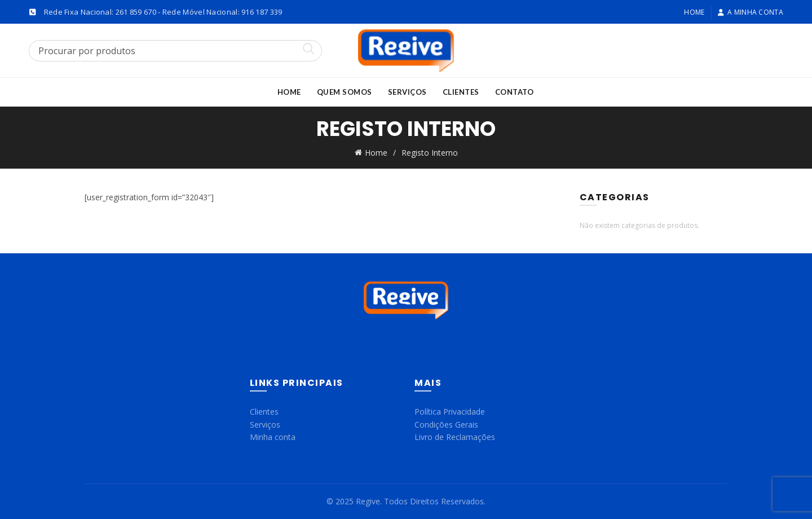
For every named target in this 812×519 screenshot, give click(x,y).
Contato (515, 92)
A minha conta (750, 12)
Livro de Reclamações (455, 437)
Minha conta (273, 437)
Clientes (461, 92)
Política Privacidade (450, 412)
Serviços (407, 92)
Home (694, 12)
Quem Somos (345, 92)
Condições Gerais (446, 425)
